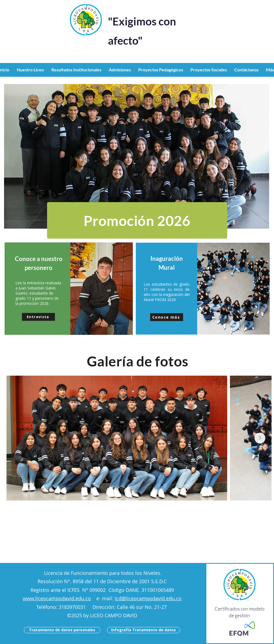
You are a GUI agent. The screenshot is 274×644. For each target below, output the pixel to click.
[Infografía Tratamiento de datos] (143, 630)
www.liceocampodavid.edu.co (57, 598)
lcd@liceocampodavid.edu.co (148, 598)
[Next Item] (260, 438)
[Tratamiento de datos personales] (62, 630)
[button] (31, 70)
